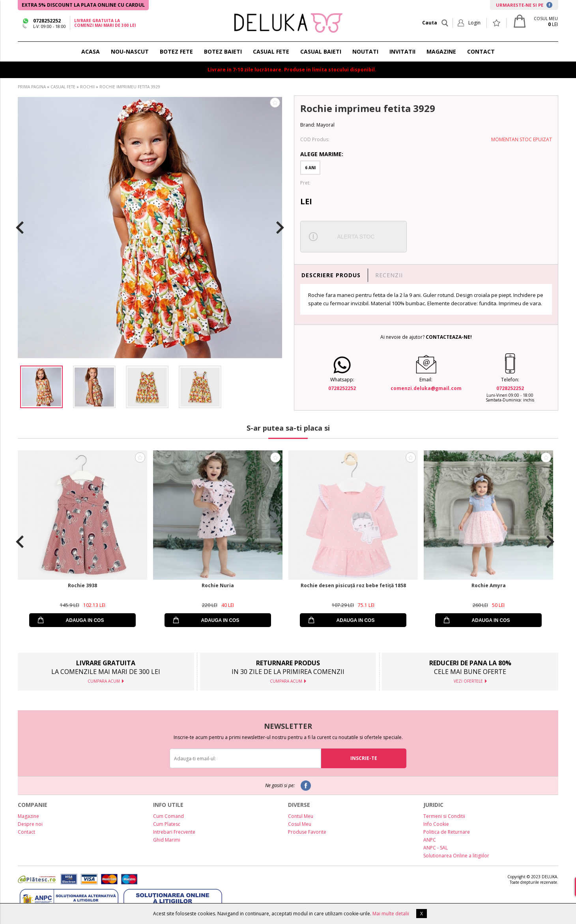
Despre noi (30, 824)
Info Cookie (436, 824)
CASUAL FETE (271, 51)
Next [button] (280, 228)
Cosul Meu (300, 824)
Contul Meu (301, 816)
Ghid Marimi (167, 840)
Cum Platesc (167, 824)
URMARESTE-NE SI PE (524, 5)
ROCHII (87, 87)
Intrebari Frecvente (174, 832)
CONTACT (481, 51)
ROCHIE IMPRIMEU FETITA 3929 (130, 87)
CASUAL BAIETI (321, 51)
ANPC (430, 840)
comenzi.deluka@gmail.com (426, 388)
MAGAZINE (441, 51)
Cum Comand (168, 816)
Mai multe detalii (391, 914)
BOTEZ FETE (176, 51)
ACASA (91, 51)
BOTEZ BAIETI (223, 51)
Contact (26, 832)
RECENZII (389, 275)
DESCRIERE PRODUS (331, 275)
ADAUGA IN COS (85, 620)
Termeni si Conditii (444, 816)
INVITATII (402, 51)
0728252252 (47, 21)
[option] (150, 228)
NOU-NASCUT (130, 51)
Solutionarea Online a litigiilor (456, 856)
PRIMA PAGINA (32, 87)
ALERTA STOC (356, 237)
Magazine (28, 816)
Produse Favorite (307, 832)
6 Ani (310, 168)
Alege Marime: (322, 154)
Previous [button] (20, 228)
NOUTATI (365, 51)
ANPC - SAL (436, 848)
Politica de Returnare (447, 832)
